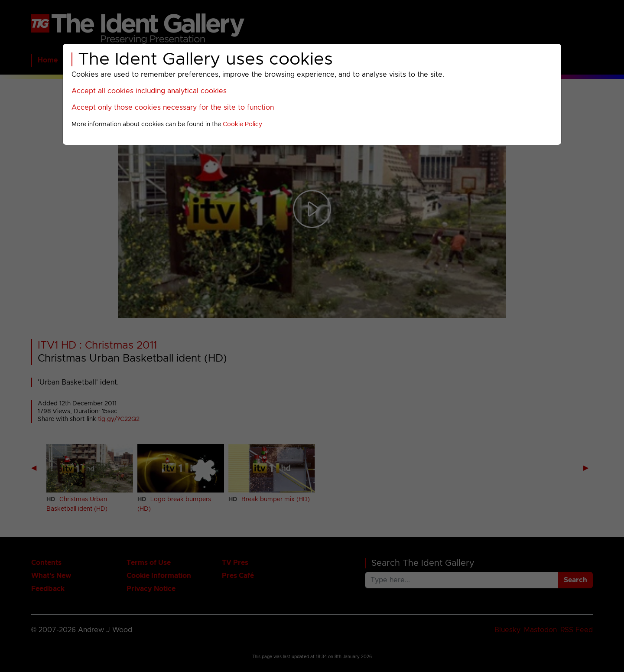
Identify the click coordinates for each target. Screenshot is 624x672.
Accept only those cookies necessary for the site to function (173, 108)
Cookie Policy (242, 124)
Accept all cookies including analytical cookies (149, 91)
